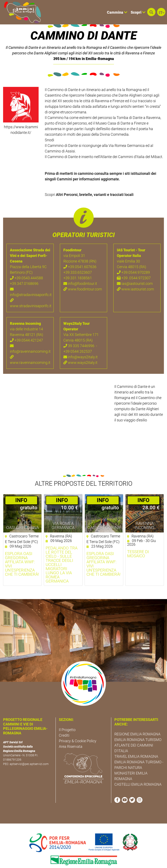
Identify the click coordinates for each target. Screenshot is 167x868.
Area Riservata (71, 734)
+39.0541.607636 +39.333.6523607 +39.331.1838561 (80, 260)
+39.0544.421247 (26, 328)
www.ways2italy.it (80, 350)
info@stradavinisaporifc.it (30, 279)
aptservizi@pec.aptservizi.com (29, 751)
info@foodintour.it (80, 271)
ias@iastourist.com (135, 271)
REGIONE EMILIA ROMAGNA (137, 721)
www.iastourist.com (135, 276)
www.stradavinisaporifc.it (30, 291)
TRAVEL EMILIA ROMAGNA (136, 744)
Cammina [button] (117, 12)
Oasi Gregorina (23, 515)
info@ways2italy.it (81, 344)
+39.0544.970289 (133, 260)
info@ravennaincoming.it (30, 336)
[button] (151, 12)
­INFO (21, 487)
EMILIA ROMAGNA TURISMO (138, 727)
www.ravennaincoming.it (30, 347)
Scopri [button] (138, 12)
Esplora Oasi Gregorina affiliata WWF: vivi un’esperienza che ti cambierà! (22, 551)
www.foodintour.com (83, 276)
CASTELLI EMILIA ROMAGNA (138, 772)
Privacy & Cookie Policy (78, 728)
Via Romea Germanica (63, 513)
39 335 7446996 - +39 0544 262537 (80, 336)
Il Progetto (67, 717)
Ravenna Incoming (144, 513)
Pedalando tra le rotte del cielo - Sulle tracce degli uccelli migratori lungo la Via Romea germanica (62, 552)
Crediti (64, 722)
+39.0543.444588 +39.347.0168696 (26, 268)
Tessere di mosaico (138, 541)
